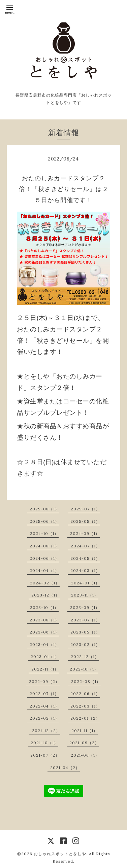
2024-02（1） (45, 583)
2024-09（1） (85, 533)
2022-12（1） (85, 657)
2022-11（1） (45, 669)
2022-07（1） (44, 694)
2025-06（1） (44, 521)
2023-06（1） (44, 632)
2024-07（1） (85, 546)
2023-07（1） (85, 620)
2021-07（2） (45, 755)
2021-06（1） (85, 755)
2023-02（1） (85, 644)
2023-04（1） (44, 644)
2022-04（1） (44, 706)
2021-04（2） (65, 768)
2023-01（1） (45, 657)
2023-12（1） (45, 595)
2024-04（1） (44, 570)
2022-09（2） (44, 681)
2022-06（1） (85, 694)
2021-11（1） (85, 731)
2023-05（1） (85, 632)
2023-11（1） (85, 595)
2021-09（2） (84, 743)
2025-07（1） (85, 509)
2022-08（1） (86, 681)
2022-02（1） (44, 718)
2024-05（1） (85, 558)
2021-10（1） (44, 743)
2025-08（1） (44, 509)
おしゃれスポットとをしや (60, 854)
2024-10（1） (44, 533)
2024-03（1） (85, 570)
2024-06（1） (44, 558)
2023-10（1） (44, 607)
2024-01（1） (85, 583)
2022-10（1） (84, 669)
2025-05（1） (85, 521)
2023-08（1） (44, 620)
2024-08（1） (44, 546)
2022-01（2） (85, 718)
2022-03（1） (85, 706)
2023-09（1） (85, 607)
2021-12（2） (46, 731)
